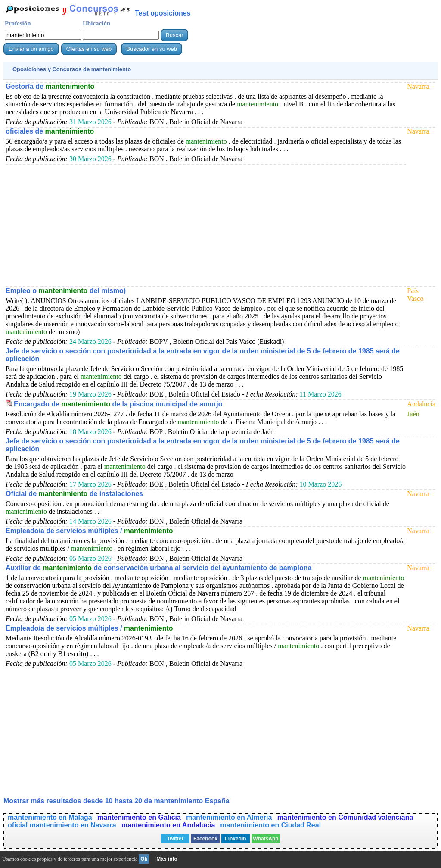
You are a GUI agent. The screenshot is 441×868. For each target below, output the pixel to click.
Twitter (175, 839)
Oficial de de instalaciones (74, 494)
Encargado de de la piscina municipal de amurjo (118, 404)
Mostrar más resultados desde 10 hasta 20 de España (116, 801)
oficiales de (50, 131)
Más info (167, 859)
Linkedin (235, 839)
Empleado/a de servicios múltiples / (89, 531)
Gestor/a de (50, 86)
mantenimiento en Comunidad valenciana (345, 817)
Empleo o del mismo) (66, 291)
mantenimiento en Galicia (139, 817)
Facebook (205, 839)
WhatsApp (266, 839)
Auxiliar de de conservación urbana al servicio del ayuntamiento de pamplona (158, 568)
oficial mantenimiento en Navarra (63, 825)
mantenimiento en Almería (230, 817)
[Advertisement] (206, 225)
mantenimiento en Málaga (51, 817)
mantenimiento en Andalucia (168, 825)
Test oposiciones (163, 13)
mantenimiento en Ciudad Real (270, 825)
